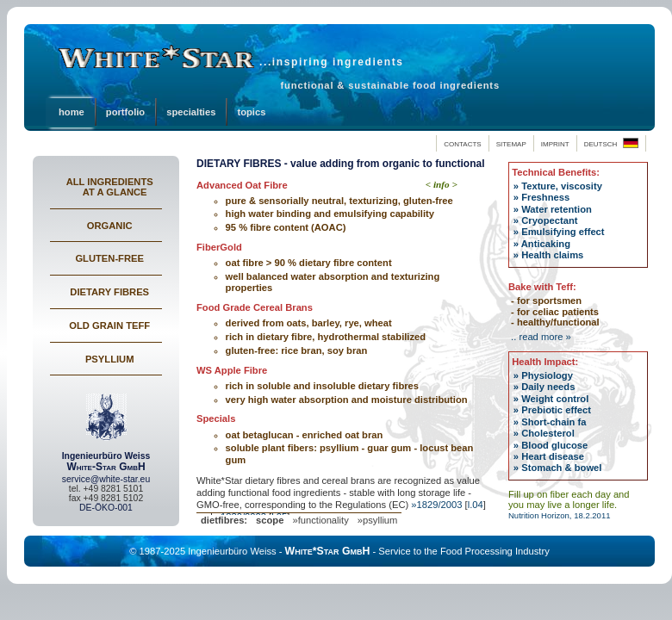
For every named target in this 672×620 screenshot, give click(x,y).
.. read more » (540, 337)
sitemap (511, 143)
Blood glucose (553, 445)
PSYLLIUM (110, 359)
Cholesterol (547, 433)
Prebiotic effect (555, 410)
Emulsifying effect (561, 232)
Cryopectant (548, 220)
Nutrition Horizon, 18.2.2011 (560, 515)
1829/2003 (440, 505)
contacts (462, 143)
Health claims (551, 255)
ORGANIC (110, 226)
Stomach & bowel (560, 468)
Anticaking (544, 244)
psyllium (380, 520)
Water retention (555, 209)
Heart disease (551, 456)
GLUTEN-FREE (109, 258)
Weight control (554, 399)
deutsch (611, 143)
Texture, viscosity (560, 186)
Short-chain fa (552, 422)
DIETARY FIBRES (109, 292)
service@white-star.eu (106, 479)
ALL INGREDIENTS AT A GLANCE (110, 187)
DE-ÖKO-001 (106, 508)
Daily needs (547, 387)
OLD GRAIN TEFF (109, 325)
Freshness (544, 197)
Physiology (546, 375)
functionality (324, 520)
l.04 (476, 505)
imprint (555, 143)
